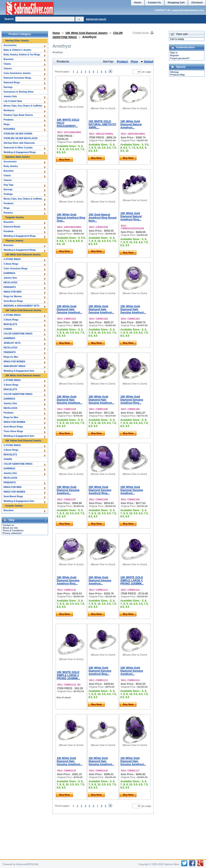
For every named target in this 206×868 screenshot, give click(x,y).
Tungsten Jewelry (15, 217)
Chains (7, 64)
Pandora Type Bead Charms (18, 115)
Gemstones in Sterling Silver (19, 92)
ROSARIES (9, 129)
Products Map (177, 75)
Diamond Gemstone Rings (17, 78)
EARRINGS (9, 273)
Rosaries (8, 213)
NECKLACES (10, 283)
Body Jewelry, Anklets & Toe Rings (22, 55)
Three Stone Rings (13, 431)
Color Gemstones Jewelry (17, 73)
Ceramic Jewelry (14, 506)
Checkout (197, 2)
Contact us (8, 525)
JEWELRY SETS (12, 343)
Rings (7, 124)
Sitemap (174, 72)
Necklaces (9, 110)
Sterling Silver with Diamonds (19, 143)
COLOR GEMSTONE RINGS (18, 334)
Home (56, 33)
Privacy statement (12, 533)
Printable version (141, 33)
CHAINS (8, 329)
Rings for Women (13, 296)
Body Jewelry (11, 166)
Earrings (8, 87)
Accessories (10, 45)
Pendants (9, 120)
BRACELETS (10, 324)
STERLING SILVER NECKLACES (21, 138)
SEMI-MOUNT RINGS (15, 366)
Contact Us (154, 2)
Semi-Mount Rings (13, 301)
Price (134, 61)
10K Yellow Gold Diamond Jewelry (23, 441)
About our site (10, 528)
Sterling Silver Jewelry (17, 41)
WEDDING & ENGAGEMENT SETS (21, 306)
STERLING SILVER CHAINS (18, 134)
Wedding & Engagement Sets (19, 371)
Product (122, 61)
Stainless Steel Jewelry (17, 157)
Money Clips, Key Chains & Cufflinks (23, 106)
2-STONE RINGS (12, 259)
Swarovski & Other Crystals (18, 148)
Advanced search (96, 19)
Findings (8, 194)
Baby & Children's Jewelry (17, 50)
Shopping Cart (176, 2)
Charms (8, 69)
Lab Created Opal (13, 101)
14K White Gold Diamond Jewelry (23, 255)
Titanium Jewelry (14, 241)
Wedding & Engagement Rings (20, 152)
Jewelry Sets (10, 96)
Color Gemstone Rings (16, 269)
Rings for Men (11, 357)
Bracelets (9, 59)
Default (149, 61)
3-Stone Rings (11, 264)
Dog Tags (9, 185)
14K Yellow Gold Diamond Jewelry (23, 310)
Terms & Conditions (13, 531)
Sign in (174, 53)
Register (175, 55)
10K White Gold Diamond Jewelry (86, 33)
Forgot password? (180, 58)
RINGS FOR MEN (13, 292)
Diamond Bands (12, 227)
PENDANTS (10, 287)
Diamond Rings (12, 83)
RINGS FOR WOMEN (14, 362)
